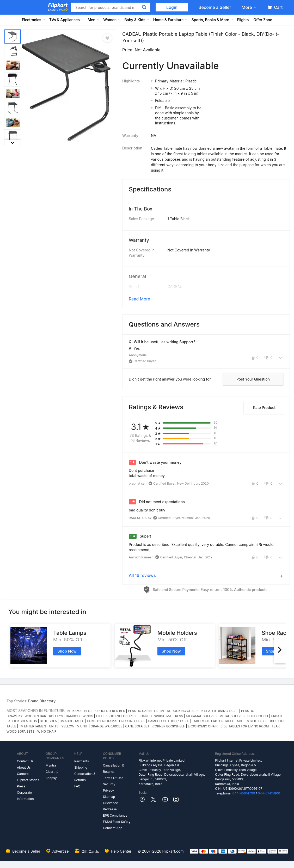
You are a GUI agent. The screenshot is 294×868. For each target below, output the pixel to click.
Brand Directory (42, 701)
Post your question (253, 379)
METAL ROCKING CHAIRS (180, 711)
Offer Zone (263, 20)
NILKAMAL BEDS (80, 711)
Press (21, 786)
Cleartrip (52, 772)
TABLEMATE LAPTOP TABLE (213, 721)
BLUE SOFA (48, 721)
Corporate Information (25, 796)
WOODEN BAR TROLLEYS (44, 716)
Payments (82, 761)
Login (172, 7)
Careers (23, 774)
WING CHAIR (47, 731)
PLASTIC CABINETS (143, 711)
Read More (139, 299)
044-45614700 (244, 793)
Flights (243, 20)
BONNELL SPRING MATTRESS (161, 716)
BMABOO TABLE (72, 721)
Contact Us (25, 761)
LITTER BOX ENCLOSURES (116, 716)
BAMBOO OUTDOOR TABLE (169, 721)
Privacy (108, 790)
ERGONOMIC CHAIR (203, 726)
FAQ (77, 786)
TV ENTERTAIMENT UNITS (39, 726)
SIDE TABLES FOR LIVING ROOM (245, 726)
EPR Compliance (115, 815)
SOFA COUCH (258, 716)
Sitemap (109, 797)
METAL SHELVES (232, 716)
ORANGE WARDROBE (107, 726)
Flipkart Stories (28, 780)
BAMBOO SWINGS (79, 716)
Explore (58, 10)
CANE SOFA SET (137, 726)
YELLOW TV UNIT (74, 726)
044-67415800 (269, 793)
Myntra (51, 765)
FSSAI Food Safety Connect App (117, 825)
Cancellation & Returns (85, 777)
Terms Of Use (113, 778)
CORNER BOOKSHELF (169, 726)
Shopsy (51, 778)
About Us (24, 767)
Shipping (81, 767)
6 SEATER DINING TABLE (220, 711)
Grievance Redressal (111, 806)
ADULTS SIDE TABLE (252, 721)
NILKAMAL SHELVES (201, 716)
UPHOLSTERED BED (110, 711)
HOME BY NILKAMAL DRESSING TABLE (116, 721)
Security (109, 784)
